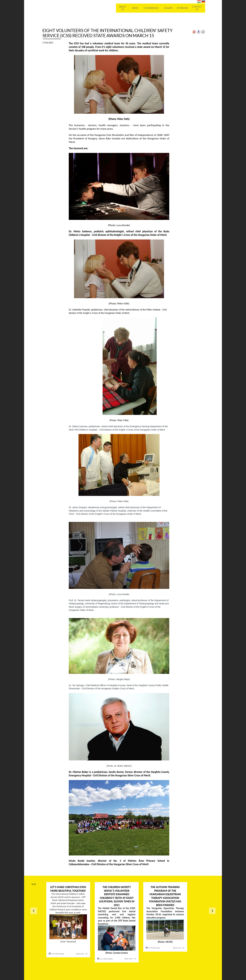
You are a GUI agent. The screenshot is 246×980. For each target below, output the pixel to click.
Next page (212, 911)
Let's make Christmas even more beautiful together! (68, 889)
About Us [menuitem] (123, 8)
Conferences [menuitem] (151, 8)
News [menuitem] (135, 8)
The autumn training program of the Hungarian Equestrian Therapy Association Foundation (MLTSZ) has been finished (165, 896)
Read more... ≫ (82, 954)
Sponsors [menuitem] (182, 8)
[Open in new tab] (198, 33)
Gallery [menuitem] (168, 8)
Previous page (34, 911)
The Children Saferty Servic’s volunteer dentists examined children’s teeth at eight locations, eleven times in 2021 (117, 896)
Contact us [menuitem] (197, 8)
